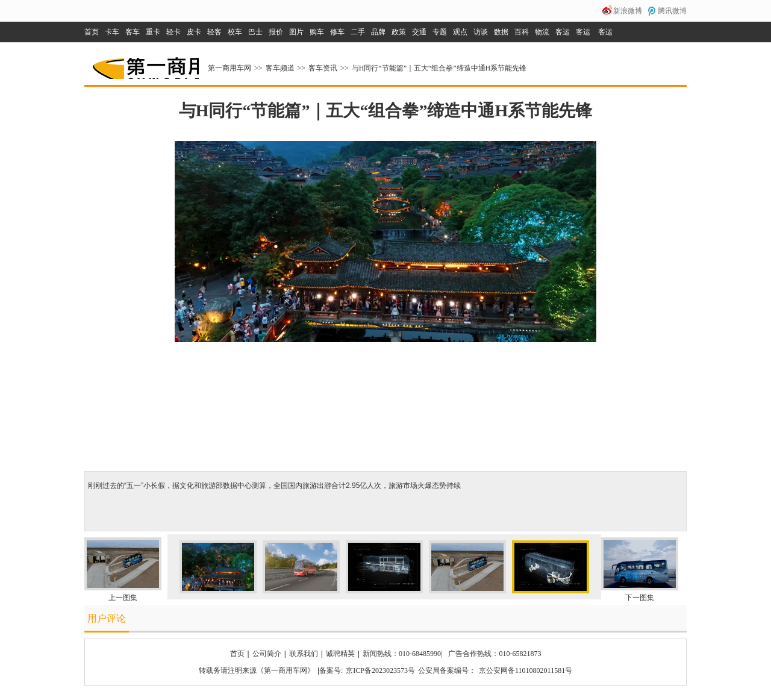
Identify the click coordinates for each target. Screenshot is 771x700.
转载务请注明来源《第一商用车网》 (257, 670)
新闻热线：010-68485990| (402, 654)
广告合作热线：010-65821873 (495, 654)
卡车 (112, 32)
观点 (460, 32)
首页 (92, 32)
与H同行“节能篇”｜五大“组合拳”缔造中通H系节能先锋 (439, 68)
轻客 (214, 32)
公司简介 (267, 654)
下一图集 (640, 598)
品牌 (378, 32)
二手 (358, 32)
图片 (296, 32)
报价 (276, 32)
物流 (542, 32)
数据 (501, 32)
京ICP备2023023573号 (380, 670)
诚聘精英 (340, 654)
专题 (440, 32)
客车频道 (280, 68)
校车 (235, 32)
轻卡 (173, 32)
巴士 (255, 32)
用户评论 (107, 618)
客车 (133, 32)
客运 (563, 32)
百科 (522, 32)
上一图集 (123, 598)
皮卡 (194, 32)
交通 (419, 32)
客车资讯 (323, 68)
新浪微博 (628, 11)
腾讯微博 (672, 11)
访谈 (481, 32)
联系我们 (304, 654)
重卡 (153, 32)
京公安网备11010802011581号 (526, 670)
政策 (399, 32)
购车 (317, 32)
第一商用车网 (145, 64)
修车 (337, 32)
